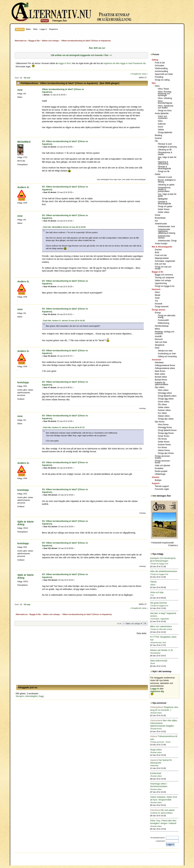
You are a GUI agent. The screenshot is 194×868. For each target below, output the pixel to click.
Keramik (159, 304)
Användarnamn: (158, 838)
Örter (157, 348)
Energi (158, 313)
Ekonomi (159, 339)
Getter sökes (164, 212)
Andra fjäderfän (162, 113)
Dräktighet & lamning (167, 147)
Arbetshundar (161, 224)
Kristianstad (156, 773)
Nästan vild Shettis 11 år (162, 650)
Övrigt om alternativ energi (167, 316)
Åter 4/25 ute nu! (97, 48)
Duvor (161, 127)
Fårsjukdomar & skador (165, 153)
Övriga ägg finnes (166, 433)
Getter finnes (164, 209)
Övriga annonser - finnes (163, 462)
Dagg (41, 696)
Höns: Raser (164, 89)
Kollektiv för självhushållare (162, 384)
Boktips (158, 480)
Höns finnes (163, 425)
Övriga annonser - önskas (163, 457)
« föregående (135, 74)
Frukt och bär (161, 255)
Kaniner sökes (164, 410)
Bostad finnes (161, 380)
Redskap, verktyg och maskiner (165, 333)
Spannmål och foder (164, 74)
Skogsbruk (160, 345)
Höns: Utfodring (165, 98)
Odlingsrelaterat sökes (165, 368)
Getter (158, 174)
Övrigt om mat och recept (163, 268)
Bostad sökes (161, 377)
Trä (156, 301)
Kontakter (159, 468)
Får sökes (162, 405)
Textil (157, 298)
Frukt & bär (160, 63)
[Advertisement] (81, 660)
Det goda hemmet (158, 603)
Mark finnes (160, 371)
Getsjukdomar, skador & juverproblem (164, 189)
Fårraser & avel (165, 144)
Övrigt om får (164, 171)
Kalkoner (162, 124)
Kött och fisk (160, 264)
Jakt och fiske (161, 342)
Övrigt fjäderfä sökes (167, 396)
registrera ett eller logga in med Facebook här (125, 63)
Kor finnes (162, 447)
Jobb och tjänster (163, 466)
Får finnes (162, 439)
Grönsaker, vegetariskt (165, 261)
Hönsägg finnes (165, 427)
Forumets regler (162, 489)
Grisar (158, 215)
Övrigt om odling (162, 80)
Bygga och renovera (164, 275)
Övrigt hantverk (162, 307)
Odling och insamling (167, 356)
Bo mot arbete (162, 810)
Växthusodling (161, 68)
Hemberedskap (162, 326)
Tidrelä (153, 582)
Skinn (157, 292)
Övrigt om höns (165, 111)
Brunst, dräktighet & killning (167, 181)
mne (20, 90)
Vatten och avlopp (163, 280)
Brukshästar (160, 218)
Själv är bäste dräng (26, 523)
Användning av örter (167, 354)
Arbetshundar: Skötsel (164, 237)
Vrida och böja (157, 592)
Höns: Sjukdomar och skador (166, 107)
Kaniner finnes (164, 445)
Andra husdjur (161, 244)
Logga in (155, 689)
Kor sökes (162, 413)
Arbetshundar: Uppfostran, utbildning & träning (167, 231)
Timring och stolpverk (164, 278)
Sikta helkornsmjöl (159, 661)
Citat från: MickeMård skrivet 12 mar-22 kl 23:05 (64, 227)
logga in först (65, 63)
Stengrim (20, 696)
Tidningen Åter (60, 21)
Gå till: (119, 624)
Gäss (160, 121)
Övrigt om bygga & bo (165, 286)
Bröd (157, 252)
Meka (157, 329)
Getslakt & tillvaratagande (164, 203)
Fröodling (159, 77)
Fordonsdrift (163, 320)
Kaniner (158, 138)
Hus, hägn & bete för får (167, 158)
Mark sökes (160, 374)
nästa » (145, 74)
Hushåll (158, 336)
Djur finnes (160, 422)
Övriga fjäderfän (165, 132)
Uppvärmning (161, 283)
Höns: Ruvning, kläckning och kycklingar (165, 94)
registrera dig (157, 691)
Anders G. (23, 187)
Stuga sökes (156, 750)
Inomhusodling (161, 71)
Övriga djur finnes (166, 453)
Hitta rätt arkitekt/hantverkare (164, 571)
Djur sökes (160, 387)
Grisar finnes (164, 436)
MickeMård (24, 142)
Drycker (158, 250)
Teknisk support (162, 486)
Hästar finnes (164, 450)
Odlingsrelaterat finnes (165, 365)
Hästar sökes (164, 416)
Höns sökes (163, 390)
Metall (158, 295)
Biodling (158, 135)
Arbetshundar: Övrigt (167, 241)
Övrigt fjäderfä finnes (167, 430)
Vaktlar (161, 130)
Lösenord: (160, 841)
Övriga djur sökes (166, 419)
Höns (157, 86)
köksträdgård (31, 696)
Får (156, 141)
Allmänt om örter (165, 351)
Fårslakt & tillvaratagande (164, 168)
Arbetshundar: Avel (166, 227)
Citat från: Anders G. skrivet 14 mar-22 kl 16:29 (64, 321)
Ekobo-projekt (161, 471)
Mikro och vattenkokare (161, 626)
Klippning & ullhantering (163, 163)
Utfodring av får (165, 150)
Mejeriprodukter (162, 258)
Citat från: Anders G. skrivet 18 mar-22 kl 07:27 (64, 427)
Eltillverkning (164, 323)
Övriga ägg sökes (166, 399)
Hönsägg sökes (165, 393)
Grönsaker (160, 66)
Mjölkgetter (163, 199)
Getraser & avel (165, 177)
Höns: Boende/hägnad (165, 102)
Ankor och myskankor (163, 117)
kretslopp (23, 382)
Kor (156, 221)
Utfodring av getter (166, 185)
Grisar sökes (164, 402)
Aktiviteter (159, 363)
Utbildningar (160, 474)
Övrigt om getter (165, 206)
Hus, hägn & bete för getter (167, 195)
